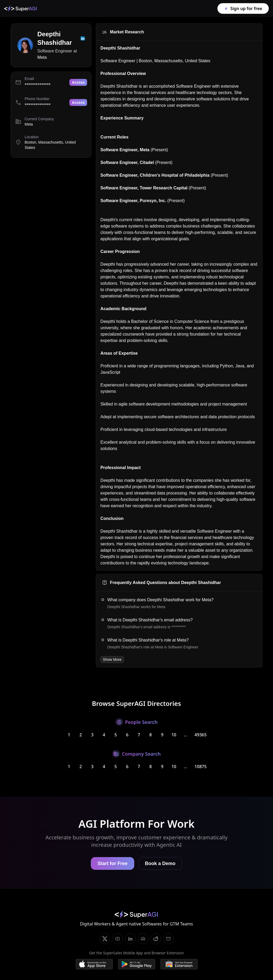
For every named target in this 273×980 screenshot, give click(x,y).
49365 (201, 735)
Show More (112, 660)
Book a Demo (160, 863)
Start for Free (112, 863)
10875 (201, 767)
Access (78, 82)
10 (174, 735)
